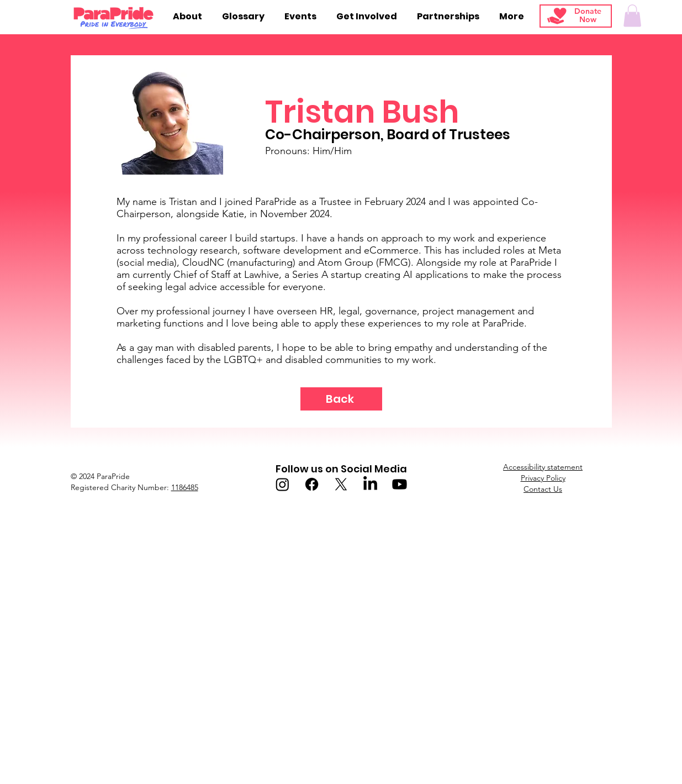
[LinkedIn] (370, 484)
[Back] (341, 399)
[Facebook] (312, 484)
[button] (632, 16)
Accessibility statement (543, 467)
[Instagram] (282, 484)
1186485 (185, 487)
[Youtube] (400, 484)
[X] (341, 484)
